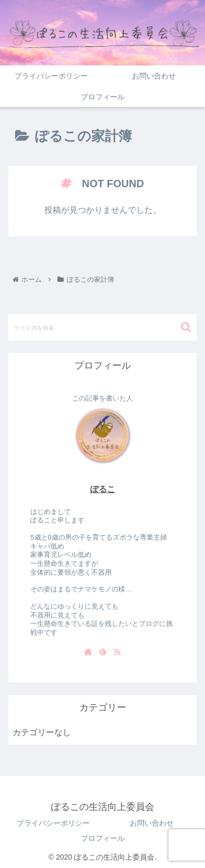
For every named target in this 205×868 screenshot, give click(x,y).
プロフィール (103, 838)
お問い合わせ (152, 823)
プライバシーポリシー (53, 823)
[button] (186, 327)
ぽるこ (103, 489)
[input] (103, 327)
